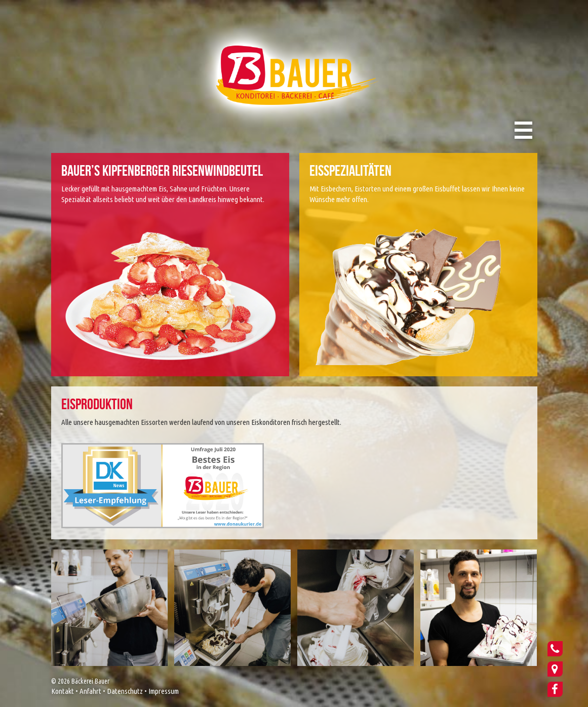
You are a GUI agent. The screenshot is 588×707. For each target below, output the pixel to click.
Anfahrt (90, 691)
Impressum (164, 691)
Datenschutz (125, 691)
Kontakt (63, 691)
